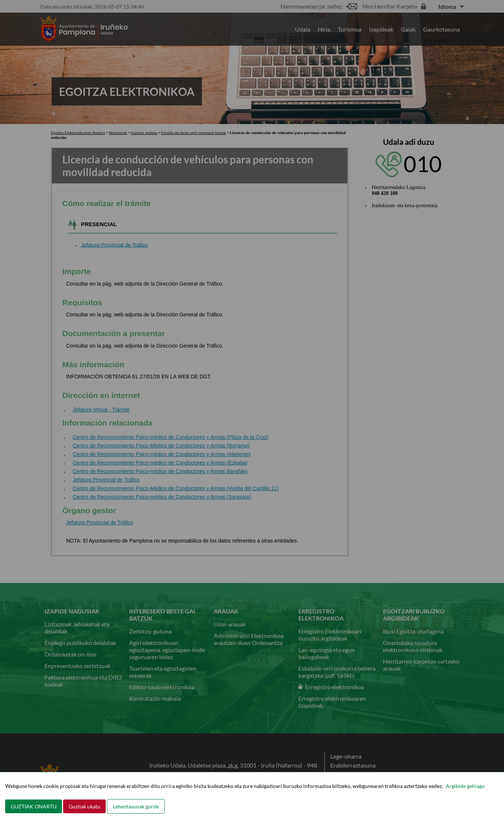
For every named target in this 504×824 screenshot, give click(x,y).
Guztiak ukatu (84, 806)
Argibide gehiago (465, 786)
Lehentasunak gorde (136, 806)
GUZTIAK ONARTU (34, 806)
